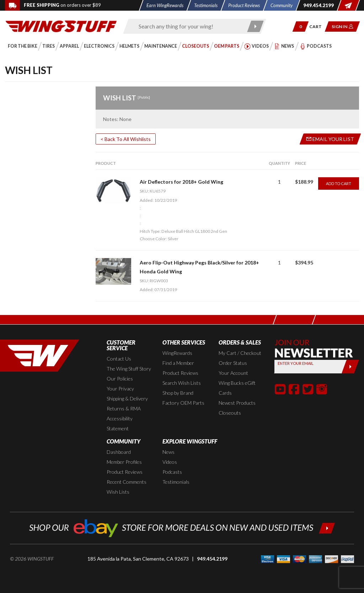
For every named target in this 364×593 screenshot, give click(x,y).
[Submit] (350, 367)
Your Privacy (120, 389)
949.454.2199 (212, 559)
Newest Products (237, 403)
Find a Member (178, 363)
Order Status (233, 363)
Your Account (233, 373)
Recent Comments (127, 482)
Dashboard (119, 452)
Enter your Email (296, 363)
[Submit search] (255, 26)
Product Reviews (180, 373)
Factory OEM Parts (183, 403)
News (168, 452)
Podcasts (172, 472)
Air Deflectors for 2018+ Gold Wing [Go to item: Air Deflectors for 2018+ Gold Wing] (181, 182)
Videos (170, 462)
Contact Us (119, 359)
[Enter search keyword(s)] (188, 26)
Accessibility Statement (120, 423)
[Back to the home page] (61, 26)
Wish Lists (118, 492)
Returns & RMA (124, 408)
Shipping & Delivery (127, 398)
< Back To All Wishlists (126, 139)
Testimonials (176, 482)
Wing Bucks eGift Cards (237, 388)
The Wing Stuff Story (129, 369)
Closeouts (230, 413)
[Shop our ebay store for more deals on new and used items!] (182, 527)
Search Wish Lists (182, 383)
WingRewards (177, 353)
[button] (301, 27)
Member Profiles (124, 462)
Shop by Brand (178, 393)
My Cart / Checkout (240, 353)
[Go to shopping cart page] (318, 27)
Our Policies (120, 379)
